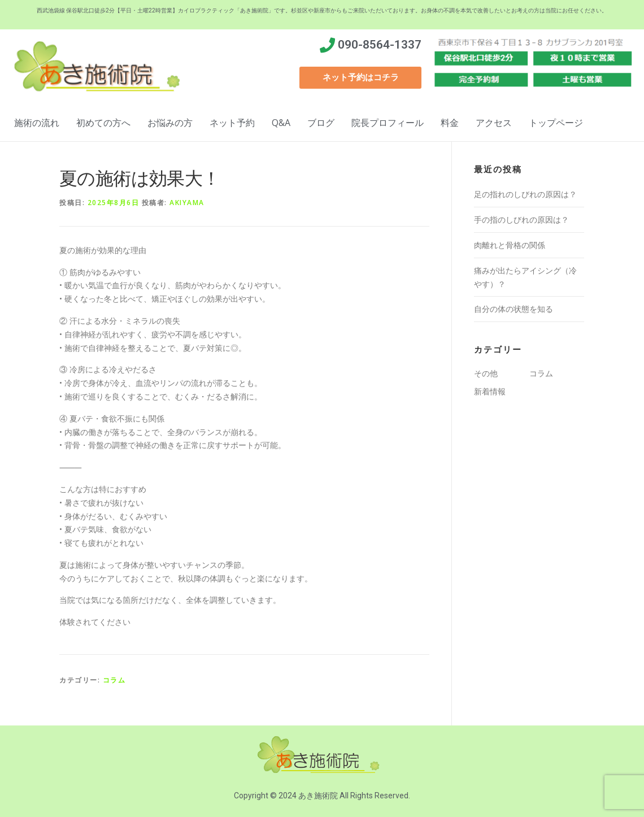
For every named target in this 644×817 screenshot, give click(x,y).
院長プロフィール (388, 123)
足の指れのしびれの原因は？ (525, 194)
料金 (450, 123)
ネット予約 (232, 123)
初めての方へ (103, 123)
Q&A (281, 123)
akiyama (187, 203)
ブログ (321, 123)
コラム (114, 680)
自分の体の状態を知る (514, 309)
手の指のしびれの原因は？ (521, 220)
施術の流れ (37, 123)
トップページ (556, 123)
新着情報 (490, 391)
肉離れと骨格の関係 (510, 245)
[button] (360, 78)
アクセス (494, 123)
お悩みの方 (170, 123)
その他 (486, 373)
